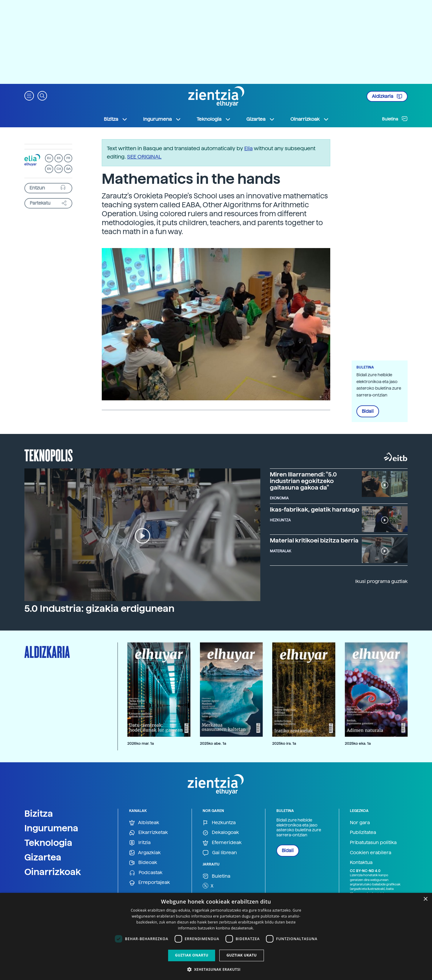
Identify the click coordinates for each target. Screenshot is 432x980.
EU (49, 158)
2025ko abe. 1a (213, 743)
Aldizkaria (387, 96)
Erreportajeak (150, 883)
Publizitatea (363, 832)
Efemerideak (222, 843)
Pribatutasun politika (373, 842)
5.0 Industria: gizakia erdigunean (99, 609)
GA (68, 169)
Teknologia (48, 843)
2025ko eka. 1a (358, 743)
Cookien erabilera (371, 853)
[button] (29, 95)
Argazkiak (145, 853)
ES (59, 158)
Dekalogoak (221, 833)
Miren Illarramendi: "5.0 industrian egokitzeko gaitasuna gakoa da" (303, 481)
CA (59, 169)
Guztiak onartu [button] (192, 955)
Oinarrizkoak (53, 872)
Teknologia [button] (214, 119)
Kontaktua (361, 862)
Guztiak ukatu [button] (242, 955)
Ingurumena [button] (162, 119)
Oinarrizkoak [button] (310, 119)
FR (68, 158)
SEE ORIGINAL (144, 157)
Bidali (368, 411)
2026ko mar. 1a (141, 743)
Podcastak (146, 873)
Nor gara (360, 823)
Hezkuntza (219, 823)
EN (49, 169)
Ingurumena (51, 828)
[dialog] (216, 936)
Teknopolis (49, 455)
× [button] (425, 899)
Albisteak (144, 823)
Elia (248, 148)
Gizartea (43, 857)
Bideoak (143, 863)
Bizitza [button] (116, 119)
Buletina (395, 119)
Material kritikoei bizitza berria (314, 540)
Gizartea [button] (261, 119)
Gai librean (220, 853)
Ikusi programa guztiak (381, 581)
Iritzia (140, 843)
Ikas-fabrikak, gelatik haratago (315, 509)
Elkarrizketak (148, 833)
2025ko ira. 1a (284, 743)
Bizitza (39, 813)
